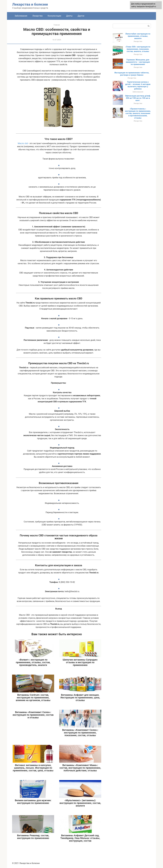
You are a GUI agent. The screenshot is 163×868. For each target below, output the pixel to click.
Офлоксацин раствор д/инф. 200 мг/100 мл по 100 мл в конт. (138, 98)
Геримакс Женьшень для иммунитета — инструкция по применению (138, 62)
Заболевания (21, 16)
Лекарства (37, 16)
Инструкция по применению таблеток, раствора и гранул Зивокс (132, 74)
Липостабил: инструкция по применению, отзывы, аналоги (138, 36)
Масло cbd (23, 143)
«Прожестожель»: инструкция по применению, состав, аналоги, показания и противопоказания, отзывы (138, 113)
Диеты (69, 16)
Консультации (54, 16)
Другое (81, 16)
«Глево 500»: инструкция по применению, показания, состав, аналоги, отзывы (138, 49)
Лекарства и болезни (30, 4)
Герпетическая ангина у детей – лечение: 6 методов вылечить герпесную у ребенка (138, 85)
